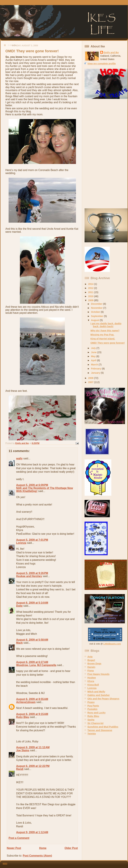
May (94, 356)
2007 (91, 382)
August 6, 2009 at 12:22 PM (33, 766)
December (97, 304)
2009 (91, 300)
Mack (19, 643)
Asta (90, 657)
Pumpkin (92, 709)
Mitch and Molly (96, 692)
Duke (19, 606)
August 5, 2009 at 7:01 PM (32, 540)
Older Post (71, 848)
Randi (20, 769)
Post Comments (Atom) (37, 856)
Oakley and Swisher (99, 695)
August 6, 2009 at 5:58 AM (32, 640)
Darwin (91, 667)
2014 (91, 284)
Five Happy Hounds (98, 674)
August (95, 320)
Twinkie (92, 734)
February (97, 369)
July (94, 348)
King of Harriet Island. (103, 339)
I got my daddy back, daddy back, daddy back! (106, 325)
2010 (91, 296)
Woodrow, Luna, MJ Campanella (36, 665)
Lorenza (21, 543)
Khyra (91, 681)
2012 (91, 288)
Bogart (91, 660)
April (94, 360)
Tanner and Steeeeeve (100, 730)
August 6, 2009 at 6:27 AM (32, 662)
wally (19, 458)
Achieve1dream (26, 702)
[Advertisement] (97, 154)
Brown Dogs (94, 664)
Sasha (91, 720)
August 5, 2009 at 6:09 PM (32, 485)
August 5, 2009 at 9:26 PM (32, 573)
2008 (91, 378)
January (96, 373)
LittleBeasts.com (112, 644)
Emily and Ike (111, 52)
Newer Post (14, 848)
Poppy (91, 702)
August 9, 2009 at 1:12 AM (32, 832)
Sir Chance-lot (95, 723)
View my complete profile (102, 64)
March (95, 365)
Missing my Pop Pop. (102, 335)
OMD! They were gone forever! (108, 343)
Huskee (92, 678)
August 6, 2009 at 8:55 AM (32, 699)
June (94, 352)
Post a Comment (19, 838)
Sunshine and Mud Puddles (103, 727)
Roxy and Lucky (97, 713)
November (97, 308)
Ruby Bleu (23, 717)
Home (43, 848)
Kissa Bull (93, 685)
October (96, 312)
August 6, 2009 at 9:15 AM (32, 714)
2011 (91, 292)
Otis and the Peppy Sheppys (103, 699)
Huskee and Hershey (29, 576)
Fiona (91, 671)
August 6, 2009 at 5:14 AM (32, 603)
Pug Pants (93, 706)
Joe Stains (23, 750)
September (98, 316)
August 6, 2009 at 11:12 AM (33, 747)
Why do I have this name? (105, 331)
